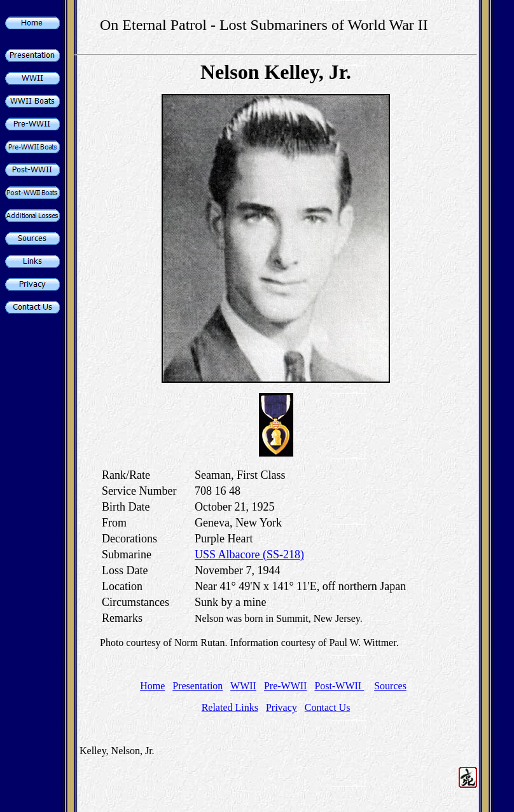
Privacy (281, 707)
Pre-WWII (286, 686)
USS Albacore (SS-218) (249, 554)
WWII (243, 686)
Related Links (230, 707)
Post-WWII (339, 686)
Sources (390, 686)
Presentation (198, 686)
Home (152, 686)
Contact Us (328, 707)
